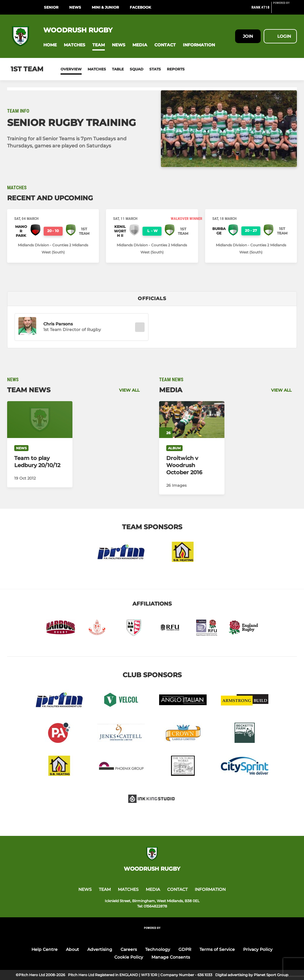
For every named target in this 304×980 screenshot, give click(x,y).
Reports (176, 69)
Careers (129, 949)
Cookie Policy (129, 957)
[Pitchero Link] (285, 10)
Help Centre (45, 949)
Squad (137, 69)
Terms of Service (217, 949)
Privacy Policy (258, 949)
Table (118, 69)
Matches (97, 69)
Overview (71, 69)
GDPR (185, 949)
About (72, 949)
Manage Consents (171, 957)
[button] (50, 45)
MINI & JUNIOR (105, 7)
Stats (155, 69)
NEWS (75, 7)
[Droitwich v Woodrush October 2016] (192, 420)
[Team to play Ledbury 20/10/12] (40, 420)
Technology (158, 949)
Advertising (100, 949)
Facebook (140, 7)
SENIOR (51, 7)
